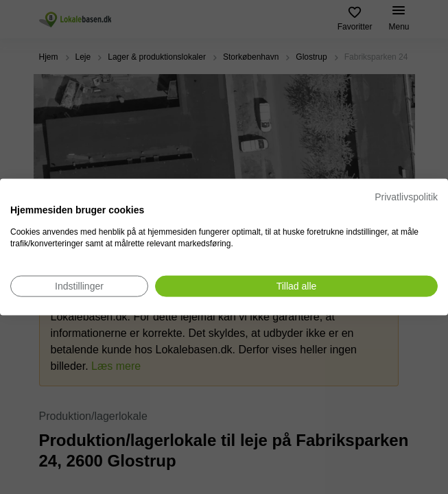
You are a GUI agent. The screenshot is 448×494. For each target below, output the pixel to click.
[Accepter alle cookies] (296, 286)
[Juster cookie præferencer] (79, 286)
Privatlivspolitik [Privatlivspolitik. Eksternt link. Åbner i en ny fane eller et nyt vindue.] (406, 197)
